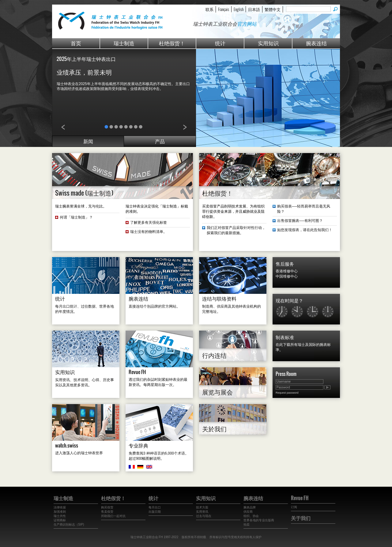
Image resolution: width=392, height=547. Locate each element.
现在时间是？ (289, 300)
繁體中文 (273, 9)
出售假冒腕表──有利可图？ (300, 221)
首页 (76, 43)
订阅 (294, 507)
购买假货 (107, 507)
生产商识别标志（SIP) (69, 525)
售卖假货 (107, 512)
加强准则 (60, 512)
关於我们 (214, 429)
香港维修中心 (287, 271)
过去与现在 (204, 516)
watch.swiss (67, 445)
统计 (220, 43)
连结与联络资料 (219, 298)
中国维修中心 (287, 276)
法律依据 (60, 507)
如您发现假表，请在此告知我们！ (305, 230)
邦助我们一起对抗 (113, 516)
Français (224, 9)
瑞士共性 (60, 516)
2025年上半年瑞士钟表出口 (86, 59)
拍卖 (247, 525)
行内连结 (214, 355)
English (239, 9)
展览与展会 (217, 392)
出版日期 (155, 512)
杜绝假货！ (172, 43)
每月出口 (155, 507)
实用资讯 (202, 512)
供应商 (248, 512)
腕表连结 (316, 43)
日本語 (254, 9)
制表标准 (285, 337)
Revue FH (137, 372)
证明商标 (60, 520)
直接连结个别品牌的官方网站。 (154, 306)
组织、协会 (251, 516)
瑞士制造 (124, 43)
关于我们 (301, 518)
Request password (287, 393)
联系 (209, 9)
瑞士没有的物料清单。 (149, 232)
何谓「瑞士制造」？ (76, 217)
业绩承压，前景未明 (84, 72)
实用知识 (268, 43)
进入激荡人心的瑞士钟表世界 (79, 453)
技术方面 (202, 507)
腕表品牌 (250, 507)
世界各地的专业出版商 (259, 520)
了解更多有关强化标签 (149, 223)
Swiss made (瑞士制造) (84, 193)
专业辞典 (138, 445)
